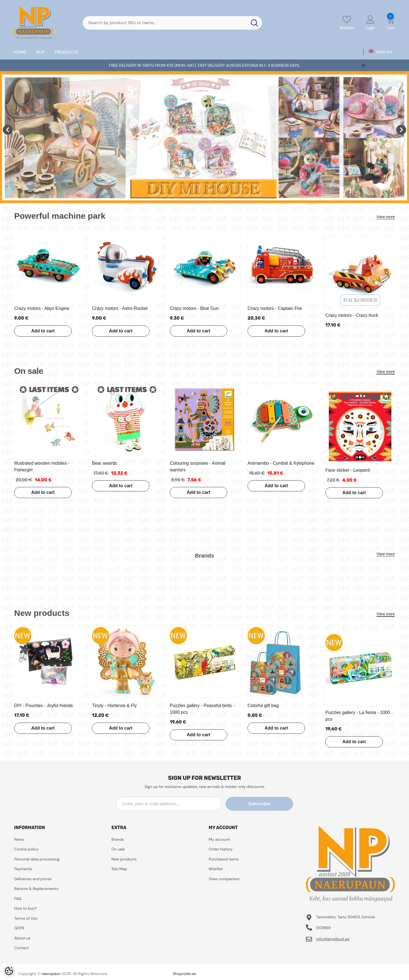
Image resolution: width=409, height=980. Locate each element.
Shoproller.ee (184, 974)
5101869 (324, 928)
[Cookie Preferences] (9, 971)
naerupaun (51, 974)
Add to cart (42, 331)
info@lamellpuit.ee (333, 939)
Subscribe (268, 804)
